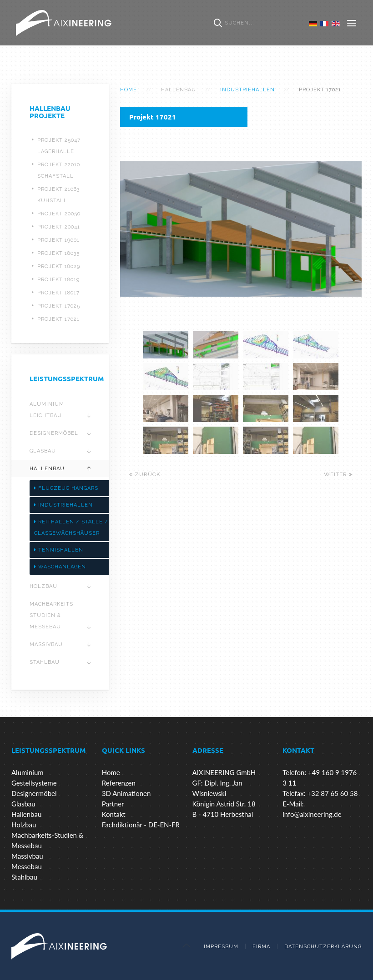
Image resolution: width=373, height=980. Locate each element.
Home (129, 90)
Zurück (145, 474)
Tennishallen (59, 550)
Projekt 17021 (58, 319)
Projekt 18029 (59, 266)
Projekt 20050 (59, 214)
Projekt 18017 (58, 293)
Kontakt (114, 814)
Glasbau (43, 451)
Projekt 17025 (59, 306)
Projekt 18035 (58, 253)
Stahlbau (45, 662)
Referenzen (119, 783)
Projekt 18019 (58, 280)
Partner (113, 804)
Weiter (338, 474)
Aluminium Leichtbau (47, 410)
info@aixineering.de (312, 814)
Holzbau (43, 586)
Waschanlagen (60, 567)
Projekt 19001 (58, 240)
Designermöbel (54, 433)
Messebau (27, 866)
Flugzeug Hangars (66, 488)
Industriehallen (247, 90)
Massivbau (46, 644)
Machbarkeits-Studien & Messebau (53, 615)
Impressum (221, 947)
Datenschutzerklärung (323, 947)
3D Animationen (126, 793)
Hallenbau (47, 469)
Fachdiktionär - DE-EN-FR (141, 825)
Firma (261, 947)
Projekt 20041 (59, 227)
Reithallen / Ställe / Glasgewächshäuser (71, 527)
